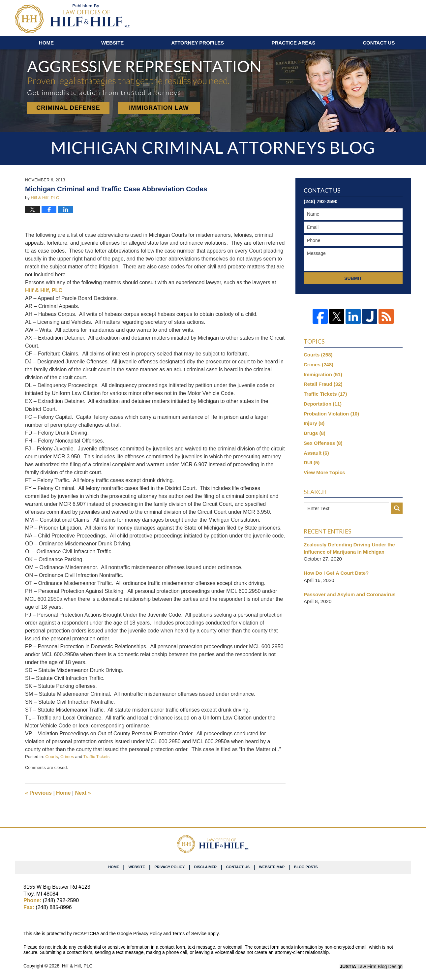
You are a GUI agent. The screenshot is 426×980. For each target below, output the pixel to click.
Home (46, 43)
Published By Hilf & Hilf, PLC (372, 17)
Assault (316, 453)
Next (83, 793)
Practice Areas (293, 43)
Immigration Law (159, 108)
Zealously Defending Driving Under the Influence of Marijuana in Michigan (349, 548)
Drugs (315, 433)
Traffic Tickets (96, 757)
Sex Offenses (323, 443)
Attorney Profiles (198, 43)
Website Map (272, 867)
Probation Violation (331, 414)
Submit (353, 278)
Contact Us (238, 867)
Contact (379, 43)
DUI (312, 462)
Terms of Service (189, 934)
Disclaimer (205, 867)
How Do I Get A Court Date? (336, 573)
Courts (51, 757)
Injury (314, 423)
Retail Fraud (323, 384)
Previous (38, 793)
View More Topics (324, 472)
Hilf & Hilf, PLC (44, 290)
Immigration (323, 374)
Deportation (323, 404)
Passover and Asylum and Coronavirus (350, 594)
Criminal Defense (68, 108)
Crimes (67, 757)
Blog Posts (306, 867)
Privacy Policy (169, 867)
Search (397, 508)
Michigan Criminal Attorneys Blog (72, 19)
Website (112, 43)
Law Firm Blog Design (371, 966)
